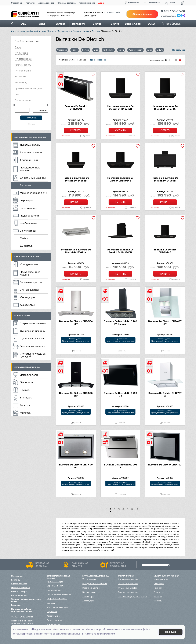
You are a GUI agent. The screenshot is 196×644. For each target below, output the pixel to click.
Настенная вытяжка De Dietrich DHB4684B (76, 179)
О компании (17, 3)
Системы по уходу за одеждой (33, 355)
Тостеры (25, 405)
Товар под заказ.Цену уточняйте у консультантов (76, 340)
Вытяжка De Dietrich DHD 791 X (120, 466)
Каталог (52, 31)
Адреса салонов (46, 3)
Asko (150, 50)
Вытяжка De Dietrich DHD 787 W (165, 394)
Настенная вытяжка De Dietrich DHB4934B (120, 179)
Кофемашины (28, 208)
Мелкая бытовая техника (27, 367)
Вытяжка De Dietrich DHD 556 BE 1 (76, 394)
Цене (93, 60)
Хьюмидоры (27, 297)
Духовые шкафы (30, 145)
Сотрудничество (19, 595)
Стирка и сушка (22, 316)
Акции (101, 3)
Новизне (102, 60)
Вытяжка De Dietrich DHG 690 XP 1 (76, 466)
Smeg (121, 50)
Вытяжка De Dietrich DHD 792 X (165, 466)
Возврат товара (19, 591)
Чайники (25, 390)
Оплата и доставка (67, 3)
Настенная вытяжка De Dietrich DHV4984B (165, 179)
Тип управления (23, 71)
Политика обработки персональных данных (22, 610)
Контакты (30, 3)
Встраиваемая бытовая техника (74, 31)
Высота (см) (20, 77)
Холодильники (29, 160)
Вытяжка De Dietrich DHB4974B (165, 251)
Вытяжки (96, 31)
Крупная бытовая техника (28, 257)
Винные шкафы (29, 290)
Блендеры (26, 398)
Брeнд (18, 47)
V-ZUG (160, 50)
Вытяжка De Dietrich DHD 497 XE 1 (165, 323)
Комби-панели (29, 223)
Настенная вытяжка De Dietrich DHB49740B (120, 251)
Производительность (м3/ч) (29, 88)
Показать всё (179, 50)
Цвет (17, 94)
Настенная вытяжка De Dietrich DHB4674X (165, 108)
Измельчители (29, 375)
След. (137, 510)
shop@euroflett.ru (169, 16)
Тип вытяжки (21, 53)
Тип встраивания (23, 59)
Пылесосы (26, 382)
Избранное (155, 3)
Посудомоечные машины (30, 169)
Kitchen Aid (108, 50)
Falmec (86, 50)
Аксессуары (27, 305)
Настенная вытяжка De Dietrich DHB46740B (120, 108)
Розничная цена (23, 100)
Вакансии (16, 605)
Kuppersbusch (135, 50)
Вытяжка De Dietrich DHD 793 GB (120, 394)
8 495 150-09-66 (173, 11)
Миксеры (26, 413)
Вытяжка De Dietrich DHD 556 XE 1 (76, 323)
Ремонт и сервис (87, 3)
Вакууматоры (28, 231)
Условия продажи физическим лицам (26, 600)
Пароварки (27, 200)
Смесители (27, 246)
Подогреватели (29, 216)
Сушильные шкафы (32, 339)
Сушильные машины (33, 331)
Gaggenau (62, 50)
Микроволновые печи (33, 193)
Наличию (81, 60)
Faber (75, 50)
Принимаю (171, 632)
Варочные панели (31, 152)
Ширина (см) (21, 82)
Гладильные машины (33, 346)
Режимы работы (23, 65)
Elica (96, 50)
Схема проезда (114, 12)
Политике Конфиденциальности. (100, 634)
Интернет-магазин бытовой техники (29, 31)
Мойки (24, 238)
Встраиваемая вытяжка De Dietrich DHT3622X (76, 251)
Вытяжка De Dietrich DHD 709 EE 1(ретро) (120, 323)
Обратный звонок (142, 14)
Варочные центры (31, 282)
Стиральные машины (33, 178)
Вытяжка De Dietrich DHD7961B (76, 108)
